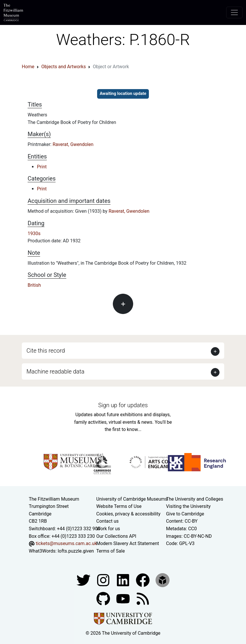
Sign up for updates (123, 405)
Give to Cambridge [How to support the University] (185, 514)
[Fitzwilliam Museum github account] (104, 599)
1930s (34, 233)
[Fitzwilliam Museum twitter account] (84, 580)
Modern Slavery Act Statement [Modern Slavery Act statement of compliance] (128, 543)
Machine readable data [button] (55, 371)
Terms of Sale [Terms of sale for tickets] (110, 551)
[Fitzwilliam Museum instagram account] (104, 580)
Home (28, 67)
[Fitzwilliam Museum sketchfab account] (163, 580)
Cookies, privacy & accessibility (128, 514)
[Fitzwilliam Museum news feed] (143, 599)
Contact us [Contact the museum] (107, 521)
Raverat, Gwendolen (73, 144)
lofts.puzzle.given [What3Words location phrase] (76, 551)
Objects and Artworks (64, 67)
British (34, 285)
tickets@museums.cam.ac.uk (66, 543)
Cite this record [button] (46, 351)
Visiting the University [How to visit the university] (188, 506)
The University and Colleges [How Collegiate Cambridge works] (195, 499)
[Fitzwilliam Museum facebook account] (124, 580)
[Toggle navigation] (234, 12)
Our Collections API (116, 536)
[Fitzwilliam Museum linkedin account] (143, 580)
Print (42, 167)
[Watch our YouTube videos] (124, 599)
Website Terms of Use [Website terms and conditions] (119, 506)
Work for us (108, 529)
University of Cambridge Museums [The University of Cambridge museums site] (132, 499)
